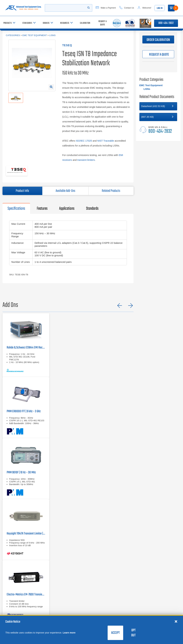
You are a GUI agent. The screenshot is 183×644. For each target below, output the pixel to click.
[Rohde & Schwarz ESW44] (26, 345)
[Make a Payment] (109, 8)
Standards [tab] (92, 209)
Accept (115, 633)
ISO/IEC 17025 (84, 141)
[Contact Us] (130, 8)
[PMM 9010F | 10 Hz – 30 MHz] (26, 469)
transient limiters (86, 160)
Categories (13, 35)
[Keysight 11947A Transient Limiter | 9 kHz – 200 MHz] (26, 530)
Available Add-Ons (65, 191)
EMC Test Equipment (35, 35)
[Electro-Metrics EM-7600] (26, 591)
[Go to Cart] (175, 8)
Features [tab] (42, 209)
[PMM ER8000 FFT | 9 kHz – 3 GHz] (26, 408)
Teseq (67, 45)
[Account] (148, 8)
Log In (163, 8)
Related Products (111, 191)
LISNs (52, 35)
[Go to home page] (24, 8)
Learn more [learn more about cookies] (69, 633)
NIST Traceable (106, 141)
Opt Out (133, 633)
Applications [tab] (67, 209)
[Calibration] (85, 23)
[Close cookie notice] (176, 621)
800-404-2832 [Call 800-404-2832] (166, 23)
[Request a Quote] (102, 23)
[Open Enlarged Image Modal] (51, 87)
